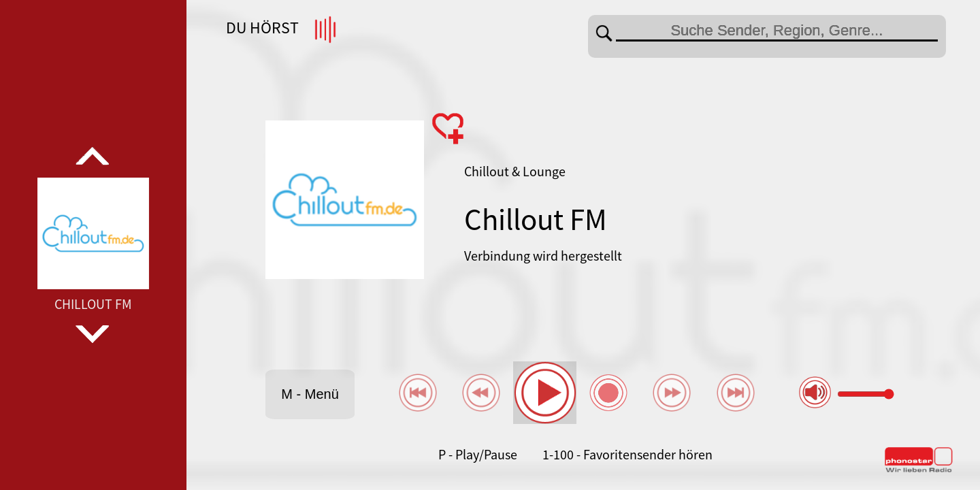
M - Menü (310, 394)
